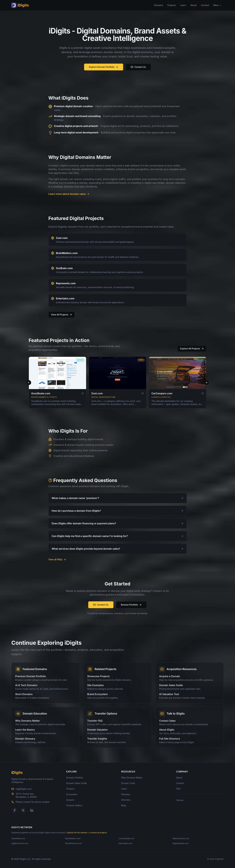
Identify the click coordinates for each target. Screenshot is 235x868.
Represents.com (66, 283)
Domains (159, 5)
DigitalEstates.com (181, 843)
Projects (172, 5)
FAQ (178, 789)
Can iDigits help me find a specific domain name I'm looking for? (118, 536)
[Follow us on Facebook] (15, 810)
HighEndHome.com (20, 843)
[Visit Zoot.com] (117, 375)
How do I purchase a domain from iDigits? (118, 511)
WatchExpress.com (181, 838)
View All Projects (62, 315)
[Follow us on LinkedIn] (32, 810)
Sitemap (180, 800)
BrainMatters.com (67, 253)
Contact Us (138, 67)
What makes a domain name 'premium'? (118, 498)
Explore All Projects (192, 349)
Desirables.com (126, 843)
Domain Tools (128, 783)
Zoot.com (62, 238)
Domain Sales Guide (77, 783)
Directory (126, 800)
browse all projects (99, 833)
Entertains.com (65, 298)
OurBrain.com (64, 268)
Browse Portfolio (131, 605)
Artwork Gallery (74, 805)
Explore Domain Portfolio (104, 67)
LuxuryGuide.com (127, 838)
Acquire (70, 800)
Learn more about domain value (69, 194)
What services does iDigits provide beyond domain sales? (118, 549)
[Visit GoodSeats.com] (57, 375)
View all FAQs (57, 559)
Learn (183, 5)
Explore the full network (77, 833)
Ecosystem (72, 794)
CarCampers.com (162, 395)
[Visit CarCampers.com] (178, 375)
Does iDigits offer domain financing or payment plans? (118, 523)
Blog (124, 805)
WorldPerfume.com (74, 843)
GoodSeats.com (41, 395)
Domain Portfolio (75, 778)
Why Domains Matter (132, 778)
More (218, 5)
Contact (205, 5)
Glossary (126, 794)
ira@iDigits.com (24, 789)
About (193, 5)
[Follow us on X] (23, 810)
